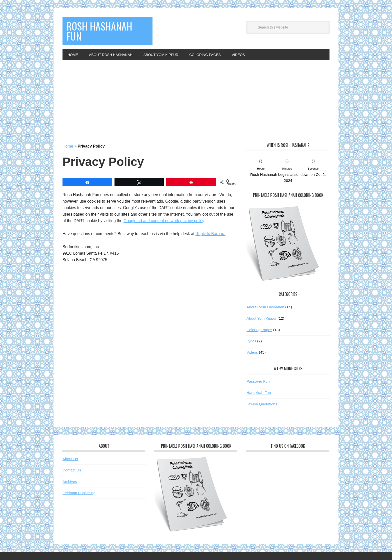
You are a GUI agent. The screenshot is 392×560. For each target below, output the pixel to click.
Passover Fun (258, 381)
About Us (70, 459)
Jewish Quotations (262, 404)
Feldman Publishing (79, 493)
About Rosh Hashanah (265, 307)
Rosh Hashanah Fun (99, 31)
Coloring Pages (259, 330)
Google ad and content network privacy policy (164, 221)
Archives (70, 482)
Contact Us (72, 470)
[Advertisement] (196, 98)
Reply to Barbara (210, 234)
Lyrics (251, 341)
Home (68, 146)
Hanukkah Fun (259, 393)
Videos (252, 352)
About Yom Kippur (261, 318)
